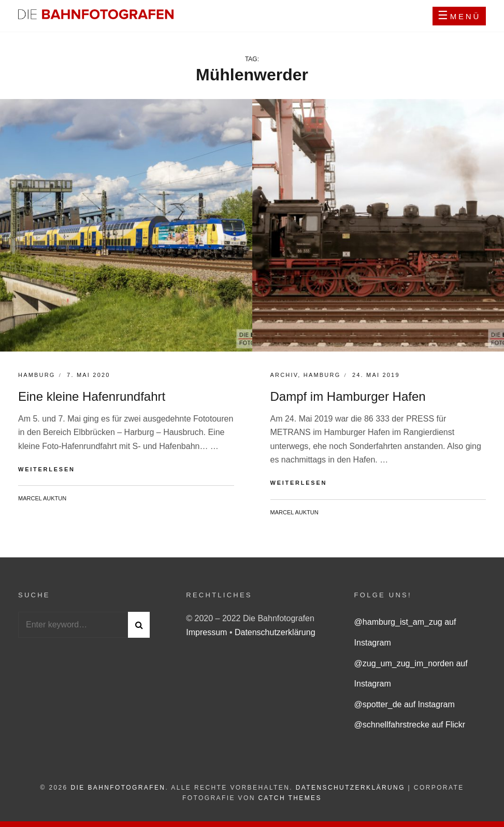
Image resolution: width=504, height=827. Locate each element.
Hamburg (37, 375)
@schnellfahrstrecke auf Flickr (410, 725)
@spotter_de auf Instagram (405, 704)
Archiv (284, 375)
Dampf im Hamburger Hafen (348, 396)
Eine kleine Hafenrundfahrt (92, 396)
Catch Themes (290, 798)
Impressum (208, 632)
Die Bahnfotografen (118, 788)
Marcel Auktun (42, 498)
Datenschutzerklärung (275, 632)
